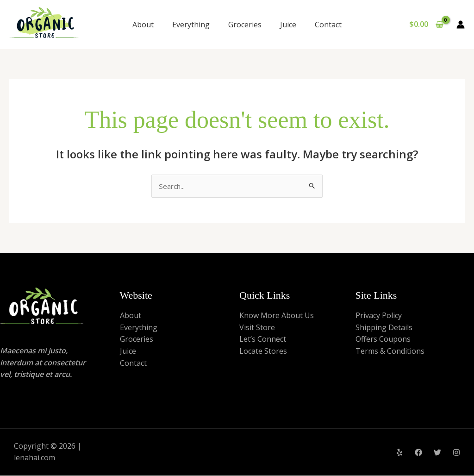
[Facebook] (418, 453)
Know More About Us (277, 316)
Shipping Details (384, 328)
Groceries (245, 25)
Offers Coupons (383, 340)
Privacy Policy (379, 316)
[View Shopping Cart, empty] (426, 25)
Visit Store (257, 328)
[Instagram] (456, 453)
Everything (191, 25)
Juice (288, 25)
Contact (328, 25)
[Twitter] (437, 453)
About (143, 25)
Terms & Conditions (390, 352)
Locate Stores (263, 352)
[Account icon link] (461, 25)
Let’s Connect (263, 340)
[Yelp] (399, 453)
